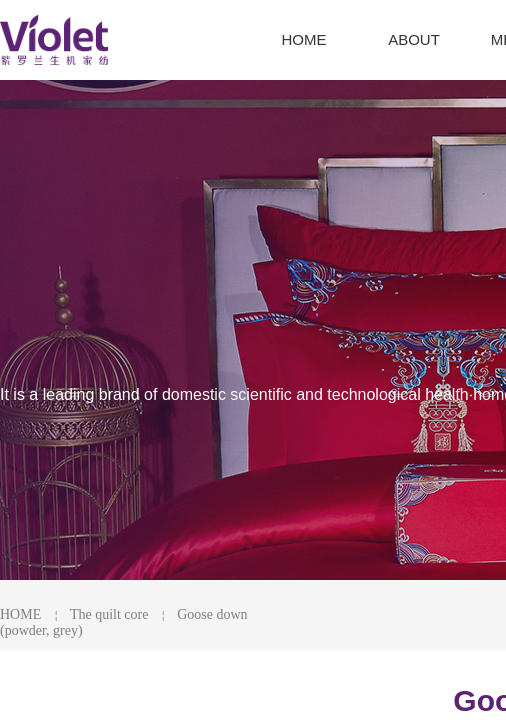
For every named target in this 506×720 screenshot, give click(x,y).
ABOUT (414, 39)
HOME (20, 614)
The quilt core (109, 614)
